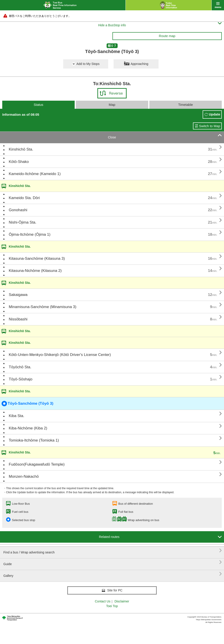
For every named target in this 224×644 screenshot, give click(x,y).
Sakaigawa (18, 295)
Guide (113, 562)
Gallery (113, 574)
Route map (167, 36)
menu (218, 5)
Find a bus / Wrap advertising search (113, 551)
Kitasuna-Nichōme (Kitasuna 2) (35, 271)
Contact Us (103, 601)
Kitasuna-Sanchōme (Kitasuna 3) (37, 259)
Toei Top (112, 606)
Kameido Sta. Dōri (24, 198)
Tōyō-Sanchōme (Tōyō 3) (27, 404)
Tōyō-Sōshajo (21, 379)
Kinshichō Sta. (21, 149)
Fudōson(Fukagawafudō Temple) (37, 464)
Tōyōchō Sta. (20, 367)
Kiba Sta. (17, 416)
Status (39, 105)
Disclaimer (122, 601)
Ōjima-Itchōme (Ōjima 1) (30, 234)
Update (214, 114)
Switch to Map (210, 126)
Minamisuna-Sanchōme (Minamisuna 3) (43, 307)
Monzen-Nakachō (24, 476)
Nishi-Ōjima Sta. (23, 222)
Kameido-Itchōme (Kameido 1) (35, 174)
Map (112, 105)
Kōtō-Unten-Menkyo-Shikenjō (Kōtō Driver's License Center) (60, 355)
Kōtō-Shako (19, 162)
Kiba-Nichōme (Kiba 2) (28, 428)
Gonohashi (18, 210)
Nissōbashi (18, 319)
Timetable (185, 105)
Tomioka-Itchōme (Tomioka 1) (34, 440)
